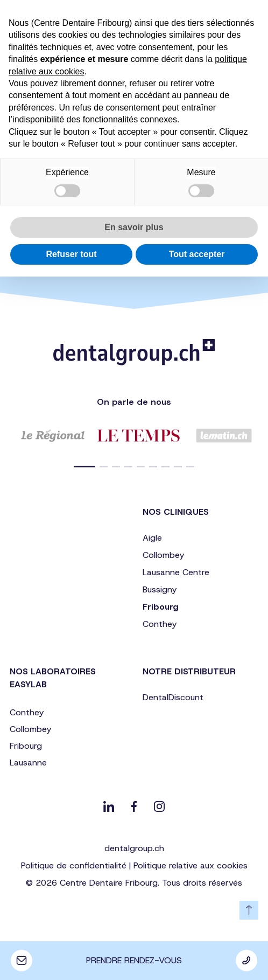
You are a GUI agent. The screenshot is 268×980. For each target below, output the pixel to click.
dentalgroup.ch (134, 848)
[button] (84, 467)
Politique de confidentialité (74, 865)
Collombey (163, 555)
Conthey (160, 624)
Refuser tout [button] (71, 254)
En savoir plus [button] (134, 227)
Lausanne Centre (176, 572)
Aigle (152, 538)
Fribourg (161, 607)
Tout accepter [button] (197, 254)
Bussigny (160, 589)
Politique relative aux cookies (191, 865)
